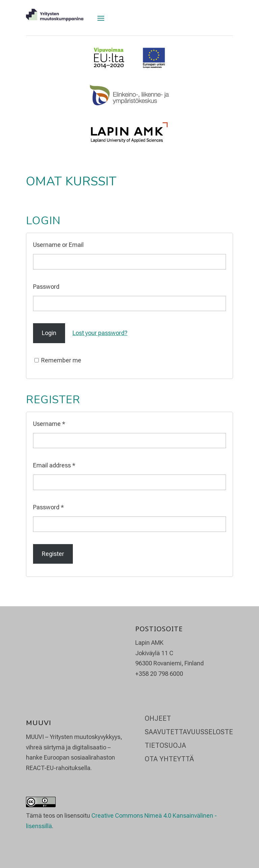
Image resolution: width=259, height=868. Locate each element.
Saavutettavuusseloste (189, 732)
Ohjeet (158, 718)
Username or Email (58, 245)
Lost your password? (100, 333)
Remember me (58, 360)
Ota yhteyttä (169, 759)
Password (46, 287)
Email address (54, 465)
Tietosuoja (165, 745)
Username (49, 424)
